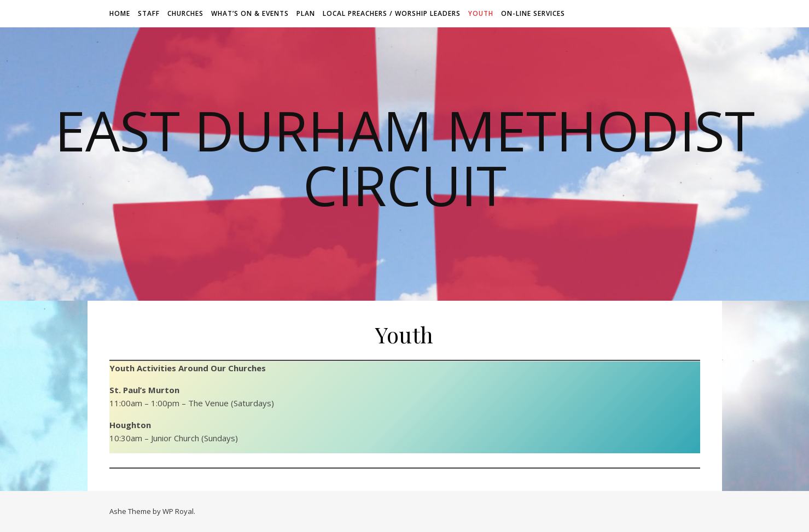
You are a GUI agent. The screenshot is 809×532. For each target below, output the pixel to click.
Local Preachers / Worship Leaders (392, 13)
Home (120, 13)
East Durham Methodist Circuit (405, 157)
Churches (185, 13)
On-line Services (533, 13)
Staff (149, 13)
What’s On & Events (250, 13)
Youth (481, 13)
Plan (306, 13)
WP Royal (178, 511)
